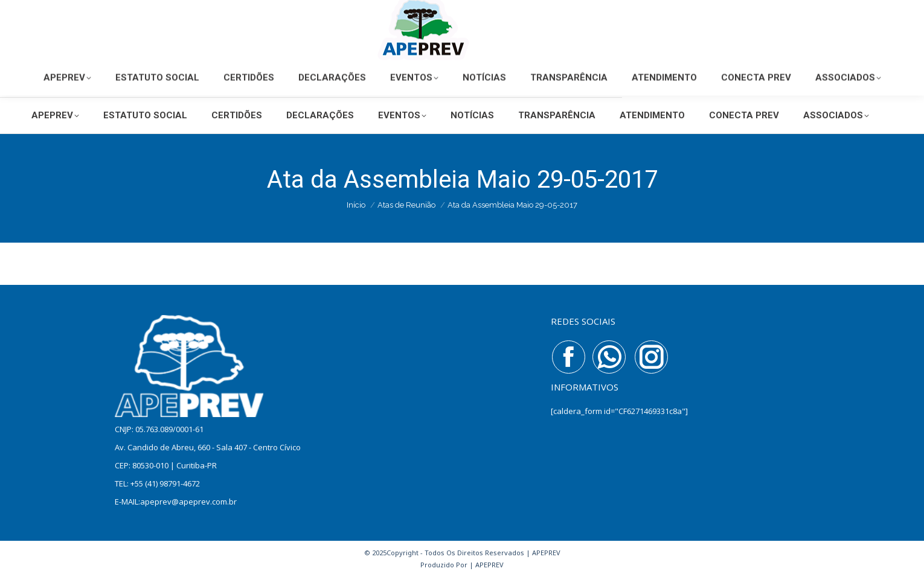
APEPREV (489, 565)
